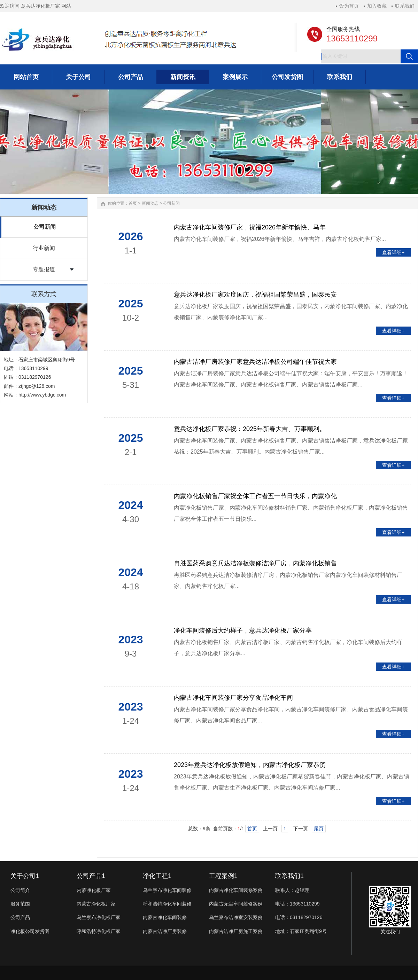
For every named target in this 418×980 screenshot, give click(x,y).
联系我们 (405, 6)
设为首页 (349, 6)
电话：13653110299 (297, 904)
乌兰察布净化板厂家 (99, 917)
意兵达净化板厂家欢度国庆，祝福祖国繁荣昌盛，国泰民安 (255, 295)
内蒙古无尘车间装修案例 (236, 904)
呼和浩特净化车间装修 (167, 904)
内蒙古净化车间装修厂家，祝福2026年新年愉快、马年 (250, 227)
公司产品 (20, 917)
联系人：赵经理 (292, 890)
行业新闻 (44, 248)
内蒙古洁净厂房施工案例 (236, 931)
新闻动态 (150, 203)
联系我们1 (289, 876)
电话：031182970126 (299, 917)
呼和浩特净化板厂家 (99, 931)
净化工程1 (157, 876)
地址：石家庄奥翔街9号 (301, 931)
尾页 (319, 829)
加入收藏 (377, 6)
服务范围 (20, 904)
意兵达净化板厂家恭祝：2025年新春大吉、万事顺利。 (250, 429)
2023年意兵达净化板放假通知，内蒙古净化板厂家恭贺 (250, 765)
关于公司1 (25, 876)
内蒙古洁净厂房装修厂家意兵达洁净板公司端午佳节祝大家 (255, 362)
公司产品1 (91, 876)
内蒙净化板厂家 (94, 890)
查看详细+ (393, 252)
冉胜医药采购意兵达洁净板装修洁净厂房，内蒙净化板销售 (255, 563)
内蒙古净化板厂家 (96, 904)
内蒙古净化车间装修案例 (236, 890)
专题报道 (44, 269)
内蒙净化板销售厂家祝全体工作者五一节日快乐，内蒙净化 (255, 496)
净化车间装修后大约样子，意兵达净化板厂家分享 (243, 630)
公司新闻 (45, 227)
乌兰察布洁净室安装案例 (236, 917)
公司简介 (20, 890)
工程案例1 (223, 876)
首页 (133, 203)
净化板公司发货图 (30, 931)
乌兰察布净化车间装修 (167, 890)
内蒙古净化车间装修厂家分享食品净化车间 (233, 698)
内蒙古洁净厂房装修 (165, 931)
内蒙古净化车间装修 (165, 917)
